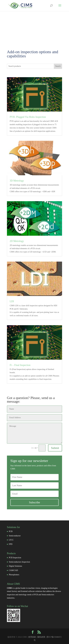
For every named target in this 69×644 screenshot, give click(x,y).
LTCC (11, 540)
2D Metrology (17, 241)
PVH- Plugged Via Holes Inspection (28, 117)
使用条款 (32, 637)
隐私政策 (41, 637)
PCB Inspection (15, 558)
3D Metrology (17, 181)
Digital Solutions (15, 566)
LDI (12, 301)
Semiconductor (15, 536)
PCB (11, 531)
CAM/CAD (13, 570)
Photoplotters (14, 575)
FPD (11, 544)
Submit (55, 448)
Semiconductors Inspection (19, 562)
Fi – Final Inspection (20, 365)
